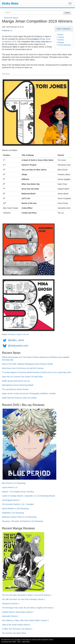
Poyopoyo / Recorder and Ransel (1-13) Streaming (22, 521)
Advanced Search (11, 18)
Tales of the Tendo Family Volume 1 (16, 625)
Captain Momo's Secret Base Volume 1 (18, 612)
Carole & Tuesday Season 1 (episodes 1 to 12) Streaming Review (28, 496)
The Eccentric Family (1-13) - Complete (18, 504)
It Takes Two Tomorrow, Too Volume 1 (17, 629)
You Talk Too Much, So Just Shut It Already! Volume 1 (24, 599)
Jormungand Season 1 (11, 500)
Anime (61, 35)
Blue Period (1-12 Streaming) (14, 483)
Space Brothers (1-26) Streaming (15, 509)
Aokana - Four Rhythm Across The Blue (18, 492)
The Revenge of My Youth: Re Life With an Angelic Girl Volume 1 (28, 608)
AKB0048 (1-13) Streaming (13, 513)
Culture (61, 37)
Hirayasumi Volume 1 (11, 604)
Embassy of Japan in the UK (18, 334)
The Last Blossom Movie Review (15, 389)
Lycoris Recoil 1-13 (10, 487)
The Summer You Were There (14, 633)
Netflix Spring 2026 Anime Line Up (16, 381)
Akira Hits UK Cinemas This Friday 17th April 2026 (22, 377)
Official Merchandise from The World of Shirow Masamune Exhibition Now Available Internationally (36, 359)
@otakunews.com (18, 346)
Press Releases (65, 45)
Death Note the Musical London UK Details (19, 398)
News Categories (64, 29)
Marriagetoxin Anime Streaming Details (18, 385)
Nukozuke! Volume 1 (10, 616)
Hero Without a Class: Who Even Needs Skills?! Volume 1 (25, 620)
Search (67, 13)
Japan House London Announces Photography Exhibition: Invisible (29, 393)
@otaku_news (16, 340)
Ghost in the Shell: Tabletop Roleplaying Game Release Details (27, 364)
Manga (61, 42)
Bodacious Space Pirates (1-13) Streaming (19, 517)
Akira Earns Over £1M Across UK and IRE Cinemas (23, 368)
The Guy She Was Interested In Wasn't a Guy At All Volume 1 (27, 595)
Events (61, 40)
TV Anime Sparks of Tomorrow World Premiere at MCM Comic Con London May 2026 (37, 372)
